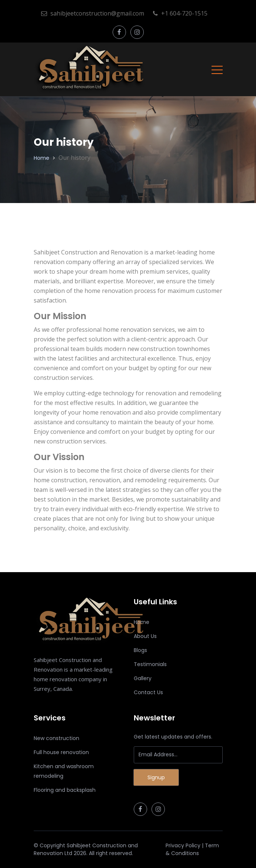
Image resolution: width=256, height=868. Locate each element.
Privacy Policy (183, 845)
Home (41, 158)
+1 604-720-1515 (180, 13)
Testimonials (150, 664)
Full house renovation (61, 752)
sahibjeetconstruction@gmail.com (93, 13)
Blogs (140, 650)
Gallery (143, 678)
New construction (56, 738)
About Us (145, 636)
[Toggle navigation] (217, 70)
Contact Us (148, 692)
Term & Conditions (192, 849)
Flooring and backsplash (65, 790)
